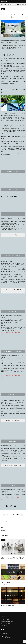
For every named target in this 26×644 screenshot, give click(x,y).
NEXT (18, 515)
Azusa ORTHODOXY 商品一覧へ (13, 291)
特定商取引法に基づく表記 (7, 622)
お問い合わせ (4, 626)
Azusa (3, 9)
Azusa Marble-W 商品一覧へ (13, 465)
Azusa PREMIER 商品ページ (13, 235)
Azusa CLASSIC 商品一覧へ (13, 420)
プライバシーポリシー (6, 620)
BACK (8, 515)
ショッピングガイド (5, 624)
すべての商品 (4, 5)
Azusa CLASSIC (12, 5)
